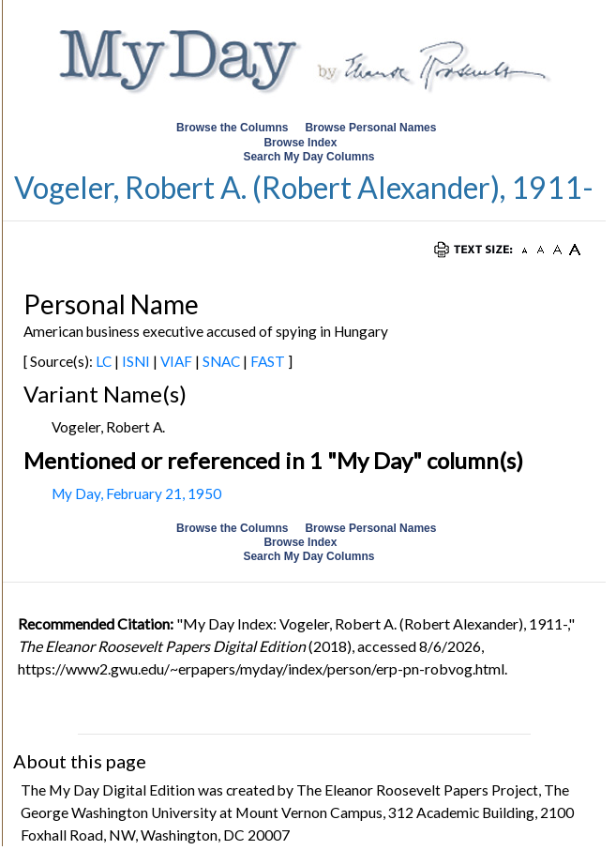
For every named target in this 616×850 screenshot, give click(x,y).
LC (104, 361)
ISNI (136, 361)
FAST (268, 361)
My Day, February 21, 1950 (136, 493)
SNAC (221, 361)
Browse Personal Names (372, 128)
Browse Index (300, 143)
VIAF (176, 361)
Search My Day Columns (308, 157)
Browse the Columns (232, 128)
